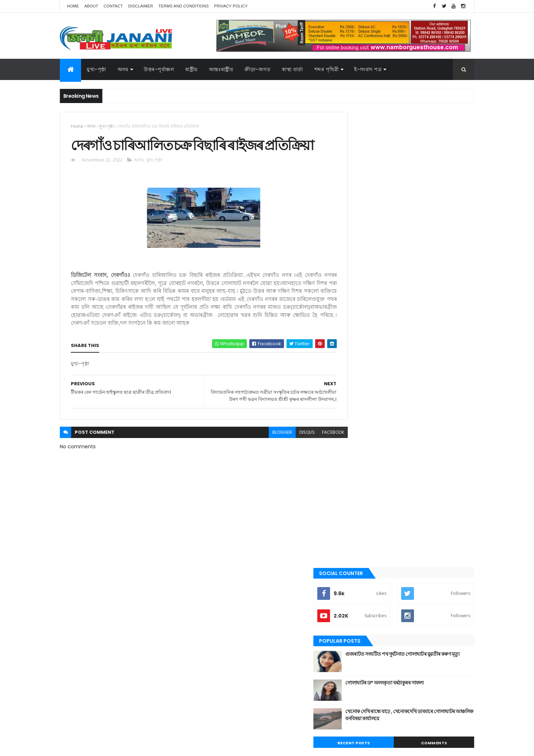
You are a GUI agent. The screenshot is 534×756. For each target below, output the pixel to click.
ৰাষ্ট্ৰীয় (191, 69)
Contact (113, 6)
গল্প (354, 495)
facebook (317, 459)
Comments (442, 288)
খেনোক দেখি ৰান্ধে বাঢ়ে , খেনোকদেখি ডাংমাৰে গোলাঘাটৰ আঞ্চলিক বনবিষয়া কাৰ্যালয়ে (421, 260)
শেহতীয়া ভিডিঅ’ (364, 614)
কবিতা (356, 471)
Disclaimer (141, 6)
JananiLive (97, 740)
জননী (356, 519)
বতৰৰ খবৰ (359, 543)
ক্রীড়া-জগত (257, 69)
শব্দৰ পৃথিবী (360, 603)
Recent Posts (378, 288)
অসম (123, 69)
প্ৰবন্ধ (355, 531)
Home (73, 6)
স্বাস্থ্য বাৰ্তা (292, 69)
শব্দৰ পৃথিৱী (327, 69)
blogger (266, 459)
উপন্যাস (357, 459)
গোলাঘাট (358, 507)
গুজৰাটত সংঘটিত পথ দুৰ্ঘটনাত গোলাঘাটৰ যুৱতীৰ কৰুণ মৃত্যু (425, 202)
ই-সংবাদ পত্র (368, 69)
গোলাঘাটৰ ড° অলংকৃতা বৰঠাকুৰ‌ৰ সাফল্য (417, 227)
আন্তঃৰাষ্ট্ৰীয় (221, 69)
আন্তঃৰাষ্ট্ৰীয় (360, 435)
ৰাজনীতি (358, 579)
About (91, 6)
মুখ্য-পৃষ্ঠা (96, 69)
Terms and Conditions (183, 6)
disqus (291, 459)
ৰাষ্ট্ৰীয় (355, 591)
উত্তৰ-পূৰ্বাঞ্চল (159, 69)
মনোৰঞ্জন (358, 555)
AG (75, 747)
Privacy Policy (231, 6)
